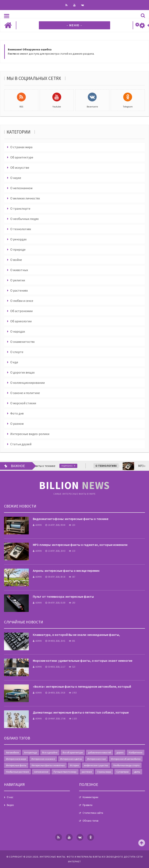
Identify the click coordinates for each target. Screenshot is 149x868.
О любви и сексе (22, 301)
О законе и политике (25, 393)
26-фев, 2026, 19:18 (55, 693)
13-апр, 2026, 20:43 (55, 551)
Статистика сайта (93, 813)
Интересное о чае (96, 759)
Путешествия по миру (65, 772)
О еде (14, 362)
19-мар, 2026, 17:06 (55, 719)
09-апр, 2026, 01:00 (55, 603)
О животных (19, 270)
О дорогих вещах (22, 372)
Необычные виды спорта (126, 765)
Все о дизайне (50, 752)
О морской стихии (23, 403)
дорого (120, 752)
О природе (18, 249)
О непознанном (21, 188)
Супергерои (123, 772)
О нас (10, 797)
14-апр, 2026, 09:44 (55, 525)
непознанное (41, 772)
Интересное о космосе (43, 759)
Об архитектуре (22, 157)
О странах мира (21, 147)
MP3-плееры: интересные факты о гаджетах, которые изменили (80, 545)
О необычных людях (24, 219)
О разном (17, 424)
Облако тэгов (90, 821)
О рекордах (18, 239)
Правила (87, 805)
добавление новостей (100, 752)
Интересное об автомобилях (126, 759)
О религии (18, 280)
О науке (16, 178)
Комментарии (90, 797)
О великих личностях (25, 198)
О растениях (19, 290)
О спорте (17, 352)
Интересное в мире (16, 759)
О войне (16, 260)
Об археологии (21, 321)
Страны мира (104, 772)
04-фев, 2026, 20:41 (55, 641)
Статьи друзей (21, 444)
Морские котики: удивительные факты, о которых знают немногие (83, 661)
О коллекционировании (27, 383)
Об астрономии (21, 311)
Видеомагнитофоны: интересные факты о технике (71, 519)
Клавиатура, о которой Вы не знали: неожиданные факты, (76, 635)
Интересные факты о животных (48, 765)
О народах (18, 331)
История (74, 765)
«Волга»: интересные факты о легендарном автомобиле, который (82, 686)
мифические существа (96, 765)
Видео (10, 805)
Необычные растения (17, 772)
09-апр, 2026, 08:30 (55, 577)
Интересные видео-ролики (30, 434)
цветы (137, 772)
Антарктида (31, 752)
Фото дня (17, 413)
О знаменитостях (22, 342)
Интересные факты (16, 765)
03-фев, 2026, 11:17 (55, 667)
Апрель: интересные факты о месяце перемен (66, 571)
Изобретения (136, 752)
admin (37, 525)
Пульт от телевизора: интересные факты (63, 596)
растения (87, 772)
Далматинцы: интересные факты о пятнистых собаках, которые (81, 712)
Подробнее (81, 466)
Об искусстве (20, 167)
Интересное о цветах (71, 759)
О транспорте (20, 208)
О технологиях (21, 229)
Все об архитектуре (73, 752)
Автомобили (12, 752)
